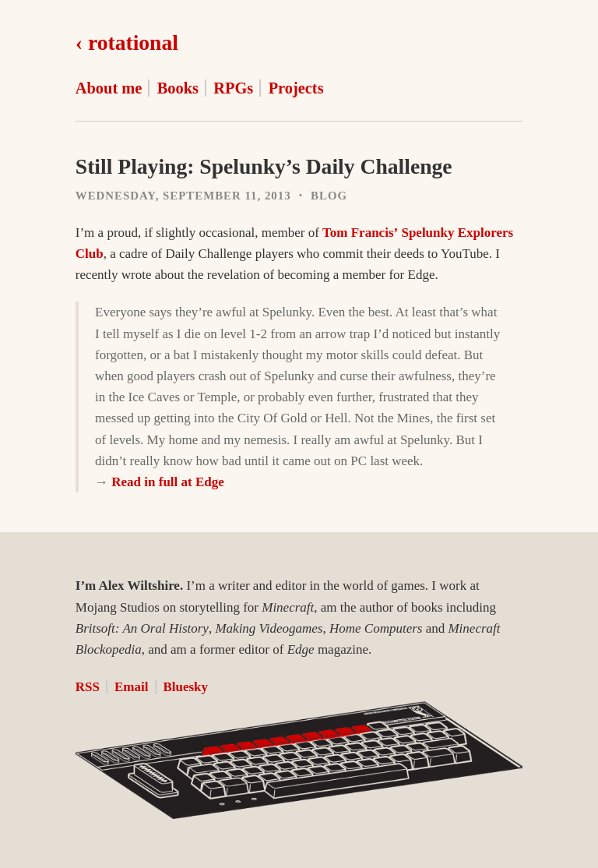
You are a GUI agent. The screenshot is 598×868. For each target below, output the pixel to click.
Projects (296, 88)
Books (178, 88)
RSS (88, 687)
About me (109, 88)
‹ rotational (127, 42)
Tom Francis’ (360, 233)
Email (131, 687)
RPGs (233, 88)
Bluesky (185, 687)
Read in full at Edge (168, 482)
